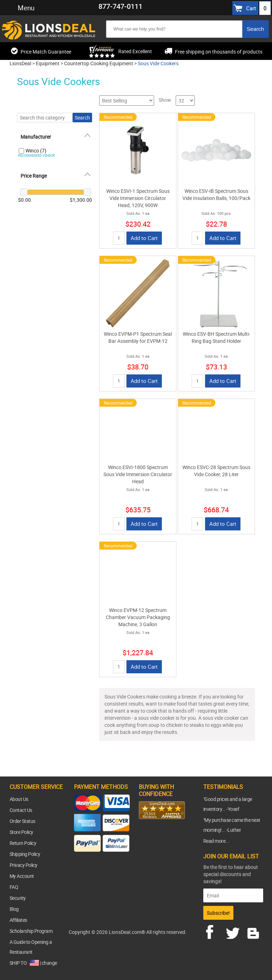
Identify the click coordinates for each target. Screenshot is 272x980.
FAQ (14, 887)
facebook (215, 931)
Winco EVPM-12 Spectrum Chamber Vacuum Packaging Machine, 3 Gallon (138, 617)
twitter (234, 931)
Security (18, 898)
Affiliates (18, 920)
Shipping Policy (25, 854)
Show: (165, 100)
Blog (14, 909)
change (49, 963)
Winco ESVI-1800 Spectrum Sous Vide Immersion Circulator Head (138, 474)
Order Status (22, 821)
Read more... (216, 841)
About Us (19, 799)
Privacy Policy (24, 865)
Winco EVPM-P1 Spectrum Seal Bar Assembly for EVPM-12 (138, 337)
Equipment (48, 63)
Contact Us (21, 810)
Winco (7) (36, 151)
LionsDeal (20, 63)
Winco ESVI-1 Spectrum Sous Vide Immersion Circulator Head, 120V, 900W (138, 198)
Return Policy (23, 843)
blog (254, 931)
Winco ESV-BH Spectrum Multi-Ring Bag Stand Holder (216, 337)
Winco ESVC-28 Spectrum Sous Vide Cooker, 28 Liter (216, 471)
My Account (22, 876)
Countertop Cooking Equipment (99, 63)
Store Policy (21, 832)
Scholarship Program (31, 931)
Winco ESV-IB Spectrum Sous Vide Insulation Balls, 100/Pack (216, 194)
